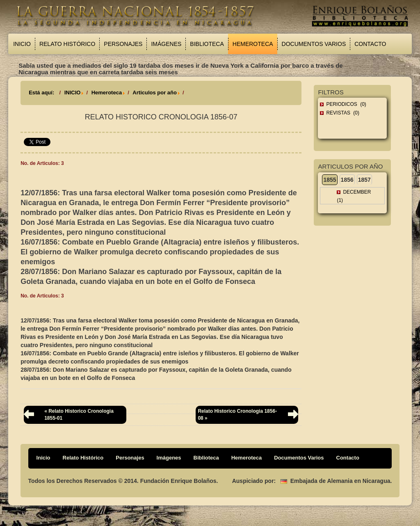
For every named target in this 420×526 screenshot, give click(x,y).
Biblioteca (207, 44)
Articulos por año (155, 93)
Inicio (22, 44)
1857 (364, 180)
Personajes (123, 44)
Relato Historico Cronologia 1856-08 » (237, 415)
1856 (347, 180)
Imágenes (166, 44)
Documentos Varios (314, 44)
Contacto (370, 44)
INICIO (73, 93)
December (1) (354, 196)
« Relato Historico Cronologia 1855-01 (79, 415)
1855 (330, 180)
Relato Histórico (67, 44)
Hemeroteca (253, 44)
